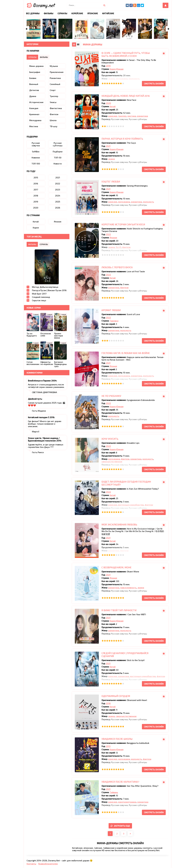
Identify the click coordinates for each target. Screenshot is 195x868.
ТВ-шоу (54, 126)
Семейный (55, 84)
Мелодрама (35, 120)
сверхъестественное (112, 461)
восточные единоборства (131, 505)
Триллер (54, 96)
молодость (134, 79)
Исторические (36, 102)
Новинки (36, 157)
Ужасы (53, 102)
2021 (108, 146)
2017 (36, 190)
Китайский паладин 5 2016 (41, 417)
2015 (36, 177)
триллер (122, 116)
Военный (34, 84)
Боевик (33, 78)
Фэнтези (54, 114)
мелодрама (122, 79)
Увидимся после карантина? (120, 782)
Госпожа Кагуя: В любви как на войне (126, 353)
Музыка (54, 66)
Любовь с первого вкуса (117, 267)
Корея (36, 228)
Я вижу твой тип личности (119, 610)
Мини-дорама (36, 66)
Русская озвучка (36, 144)
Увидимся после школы (117, 739)
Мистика (34, 126)
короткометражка (127, 802)
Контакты (31, 864)
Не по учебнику (111, 396)
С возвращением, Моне (116, 567)
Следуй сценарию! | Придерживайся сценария (125, 655)
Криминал (34, 114)
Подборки (58, 151)
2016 (36, 183)
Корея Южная (117, 69)
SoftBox (36, 151)
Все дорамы (33, 13)
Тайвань (114, 792)
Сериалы (62, 13)
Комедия (34, 108)
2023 (58, 190)
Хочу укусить (110, 439)
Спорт (53, 90)
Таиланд (114, 321)
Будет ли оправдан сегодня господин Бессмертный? (126, 483)
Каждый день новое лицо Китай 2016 (126, 96)
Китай (113, 106)
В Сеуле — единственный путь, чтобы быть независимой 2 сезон (126, 54)
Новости (58, 164)
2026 (58, 208)
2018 (108, 703)
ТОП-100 (36, 164)
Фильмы (48, 13)
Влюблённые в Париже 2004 (42, 381)
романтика (142, 116)
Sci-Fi (118, 247)
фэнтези (126, 247)
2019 (108, 66)
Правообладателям (48, 864)
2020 (108, 103)
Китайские (108, 13)
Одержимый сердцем (116, 696)
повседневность (128, 588)
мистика (132, 116)
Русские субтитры (58, 144)
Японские (93, 13)
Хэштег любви (111, 182)
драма (111, 79)
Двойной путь (35, 399)
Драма (33, 96)
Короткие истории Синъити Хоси (123, 224)
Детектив (34, 90)
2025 (58, 202)
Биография (35, 72)
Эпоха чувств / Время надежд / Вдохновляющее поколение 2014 (44, 439)
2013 (108, 746)
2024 (58, 196)
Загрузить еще (120, 826)
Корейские (77, 13)
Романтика (55, 78)
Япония (113, 237)
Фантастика (56, 108)
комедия (113, 116)
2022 (108, 234)
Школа (53, 120)
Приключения (57, 72)
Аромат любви (111, 310)
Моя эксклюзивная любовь (119, 524)
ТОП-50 (58, 157)
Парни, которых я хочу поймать (122, 139)
